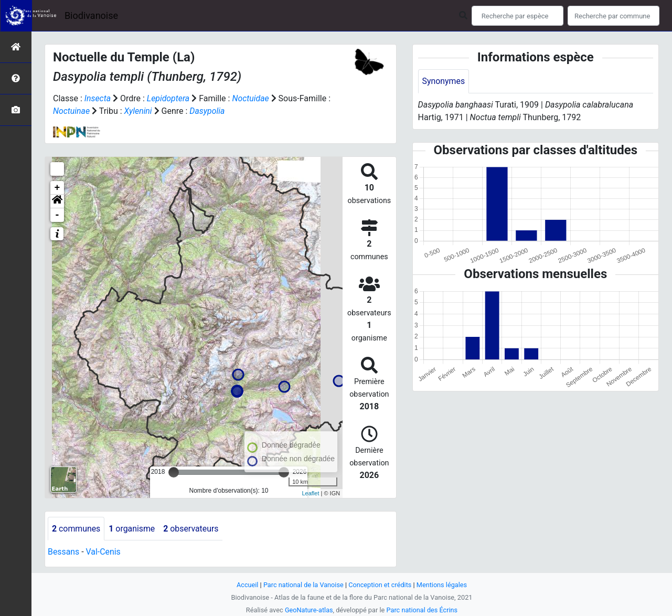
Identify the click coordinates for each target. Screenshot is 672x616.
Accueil (247, 585)
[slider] (174, 472)
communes (76, 529)
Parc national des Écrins (422, 610)
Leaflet (310, 493)
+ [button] (57, 188)
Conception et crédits (380, 585)
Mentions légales (442, 585)
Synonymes (444, 81)
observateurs (192, 529)
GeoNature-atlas (309, 610)
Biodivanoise (91, 15)
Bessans (64, 552)
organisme (132, 529)
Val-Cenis (104, 552)
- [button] (57, 215)
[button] (57, 201)
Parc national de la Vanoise (303, 585)
